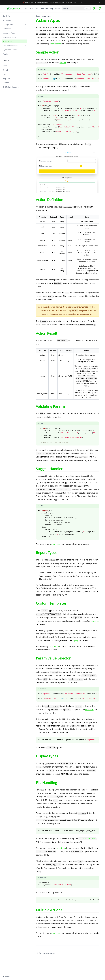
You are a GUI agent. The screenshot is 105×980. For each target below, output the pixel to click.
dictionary (90, 710)
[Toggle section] (25, 24)
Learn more (77, 2)
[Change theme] (15, 977)
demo (58, 44)
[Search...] (76, 8)
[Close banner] (100, 2)
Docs (38, 16)
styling (76, 640)
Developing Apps (46, 953)
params (63, 63)
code (53, 44)
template (95, 621)
